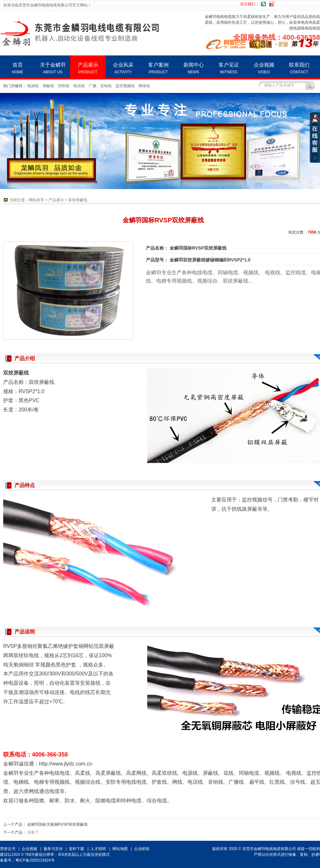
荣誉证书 (8, 849)
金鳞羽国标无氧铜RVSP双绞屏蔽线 (57, 824)
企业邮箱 (142, 849)
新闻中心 (193, 68)
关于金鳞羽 (53, 68)
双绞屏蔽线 (78, 200)
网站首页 (36, 200)
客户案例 (158, 68)
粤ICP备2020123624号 (35, 860)
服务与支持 (53, 849)
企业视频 (264, 68)
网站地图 (120, 849)
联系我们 (299, 68)
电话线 (79, 86)
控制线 (64, 86)
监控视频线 (125, 86)
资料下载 (76, 849)
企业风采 (123, 68)
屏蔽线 (48, 86)
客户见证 (229, 68)
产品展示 (88, 68)
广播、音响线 (100, 86)
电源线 (33, 86)
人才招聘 (98, 849)
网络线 (144, 86)
